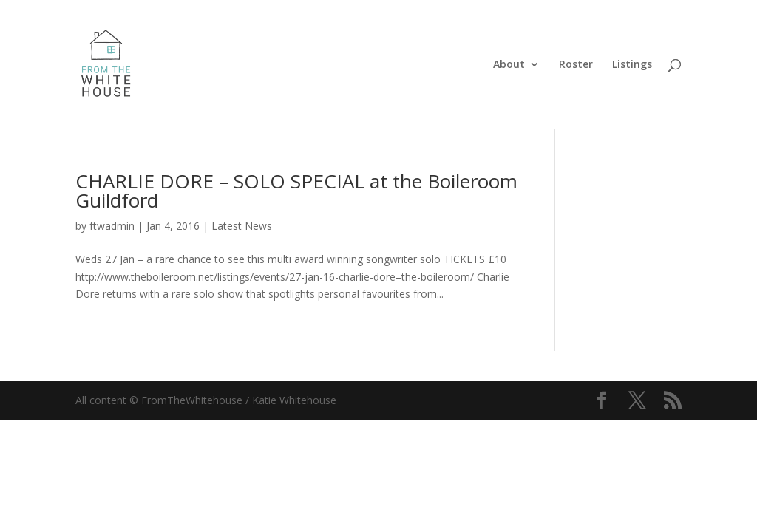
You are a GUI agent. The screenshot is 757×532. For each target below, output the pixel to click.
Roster (576, 65)
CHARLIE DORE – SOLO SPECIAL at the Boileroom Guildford (296, 191)
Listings (632, 65)
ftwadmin (112, 226)
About (509, 65)
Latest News (242, 226)
